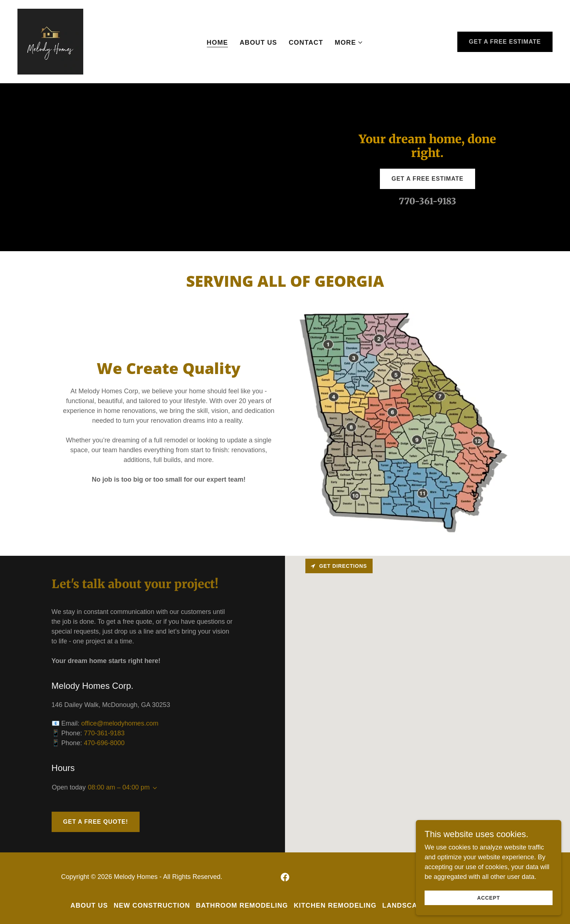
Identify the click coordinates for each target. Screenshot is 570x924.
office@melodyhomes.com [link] (120, 723)
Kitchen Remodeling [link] (335, 905)
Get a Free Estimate (505, 42)
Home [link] (218, 43)
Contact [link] (306, 43)
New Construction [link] (152, 905)
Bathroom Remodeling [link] (242, 905)
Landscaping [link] (409, 905)
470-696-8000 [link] (104, 743)
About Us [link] (258, 43)
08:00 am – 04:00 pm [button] (119, 787)
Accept (489, 898)
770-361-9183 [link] (427, 201)
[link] (50, 41)
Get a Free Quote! (96, 822)
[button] (349, 43)
